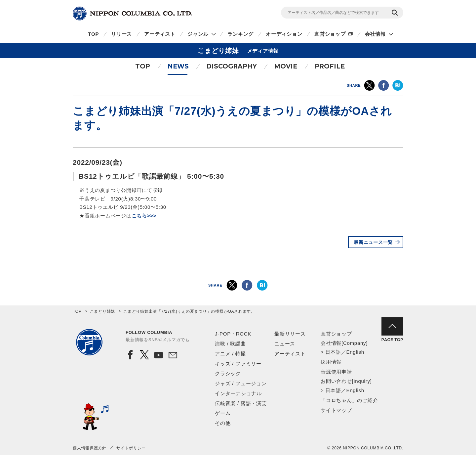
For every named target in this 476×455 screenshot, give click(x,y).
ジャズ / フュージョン (241, 383)
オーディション (284, 34)
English (355, 352)
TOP (93, 34)
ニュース (285, 344)
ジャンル (198, 34)
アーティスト (160, 34)
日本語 (333, 352)
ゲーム (223, 413)
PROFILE (330, 66)
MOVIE (286, 66)
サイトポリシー (131, 448)
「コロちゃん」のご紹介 (349, 400)
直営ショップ (330, 34)
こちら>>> (144, 216)
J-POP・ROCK (233, 334)
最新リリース (290, 334)
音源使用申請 (336, 372)
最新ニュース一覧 (373, 242)
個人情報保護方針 (90, 448)
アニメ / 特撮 (230, 354)
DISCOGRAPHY (232, 66)
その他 (223, 423)
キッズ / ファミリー (238, 364)
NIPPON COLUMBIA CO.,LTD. (132, 14)
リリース (121, 34)
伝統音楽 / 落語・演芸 (241, 403)
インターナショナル (238, 393)
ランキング (240, 34)
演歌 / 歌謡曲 (230, 344)
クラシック (228, 373)
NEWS (178, 66)
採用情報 (331, 362)
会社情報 (375, 34)
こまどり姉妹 (103, 311)
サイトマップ (336, 410)
